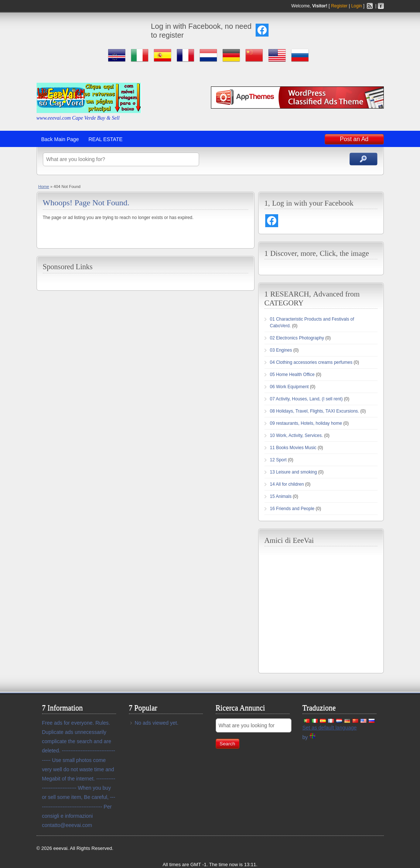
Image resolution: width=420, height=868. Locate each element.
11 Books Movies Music (293, 448)
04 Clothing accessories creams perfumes (311, 362)
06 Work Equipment (289, 387)
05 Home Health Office (292, 375)
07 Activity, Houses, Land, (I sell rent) (306, 399)
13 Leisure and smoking (293, 472)
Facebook (381, 6)
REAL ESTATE (105, 139)
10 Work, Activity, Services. (297, 435)
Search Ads (363, 159)
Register (339, 6)
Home (44, 187)
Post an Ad (354, 139)
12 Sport (278, 460)
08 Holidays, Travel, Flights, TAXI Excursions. (315, 411)
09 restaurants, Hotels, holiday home (306, 423)
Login (357, 6)
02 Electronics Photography (297, 338)
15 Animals (281, 496)
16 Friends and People (292, 509)
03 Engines (281, 350)
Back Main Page (60, 139)
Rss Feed (370, 6)
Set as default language (330, 728)
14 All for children (287, 484)
